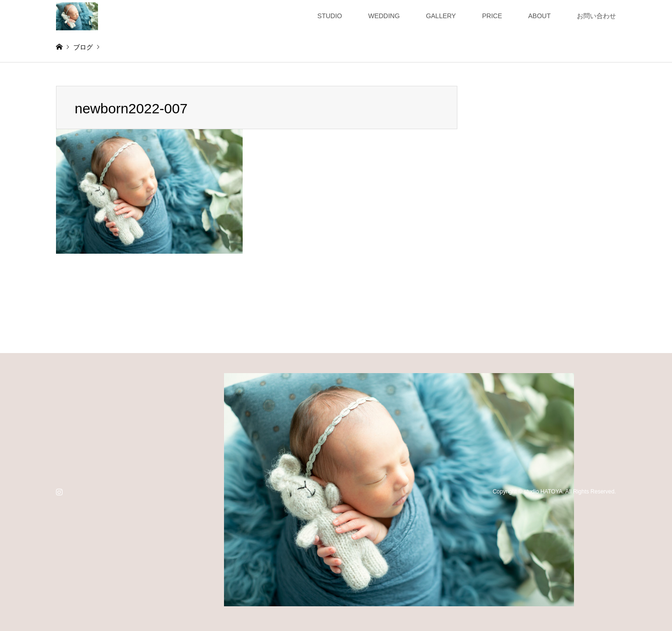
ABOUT (539, 16)
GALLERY (441, 16)
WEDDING (384, 16)
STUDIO (330, 16)
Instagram (59, 492)
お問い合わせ (596, 16)
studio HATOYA (543, 492)
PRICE (492, 16)
